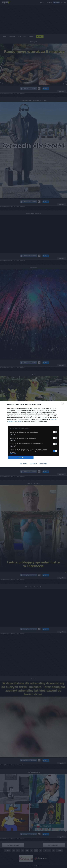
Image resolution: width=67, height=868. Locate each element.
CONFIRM (21, 458)
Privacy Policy (43, 464)
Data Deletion (24, 464)
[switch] (55, 432)
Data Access (33, 464)
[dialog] (33, 434)
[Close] (64, 404)
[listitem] (33, 428)
